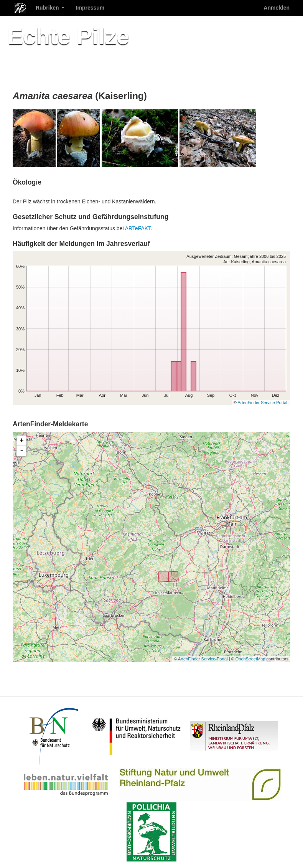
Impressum (90, 8)
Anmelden (277, 8)
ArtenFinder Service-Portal (262, 403)
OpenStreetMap (250, 659)
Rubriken (50, 8)
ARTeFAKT (138, 228)
